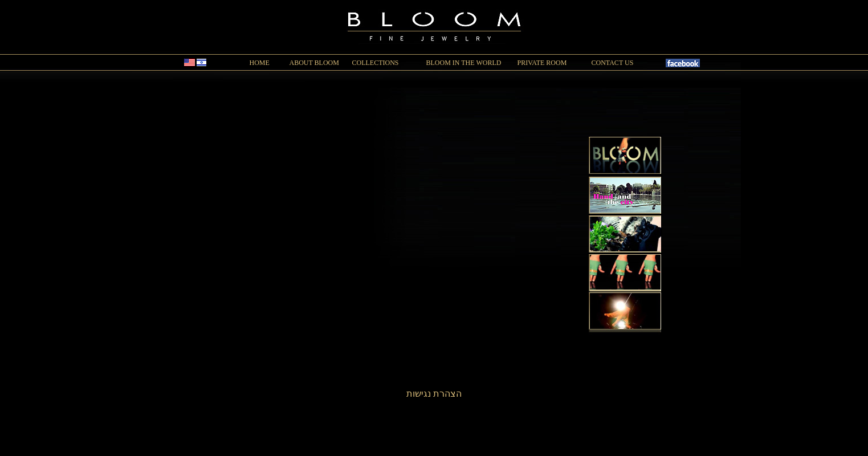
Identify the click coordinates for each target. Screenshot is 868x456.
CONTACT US (613, 63)
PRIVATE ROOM (542, 63)
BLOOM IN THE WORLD (464, 63)
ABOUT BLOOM (314, 63)
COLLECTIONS (376, 63)
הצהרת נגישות (434, 394)
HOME (260, 63)
